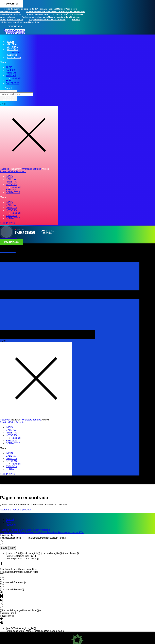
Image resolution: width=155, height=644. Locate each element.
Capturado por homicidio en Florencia (47, 20)
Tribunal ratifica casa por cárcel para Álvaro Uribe (40, 21)
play (12, 548)
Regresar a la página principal (15, 510)
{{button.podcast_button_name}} (22, 559)
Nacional (16, 78)
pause (4, 548)
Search (9, 91)
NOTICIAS (13, 49)
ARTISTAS (11, 73)
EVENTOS (11, 81)
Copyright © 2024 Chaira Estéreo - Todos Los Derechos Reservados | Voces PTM (42, 532)
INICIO (9, 67)
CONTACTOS (14, 58)
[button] (66, 63)
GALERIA (10, 70)
